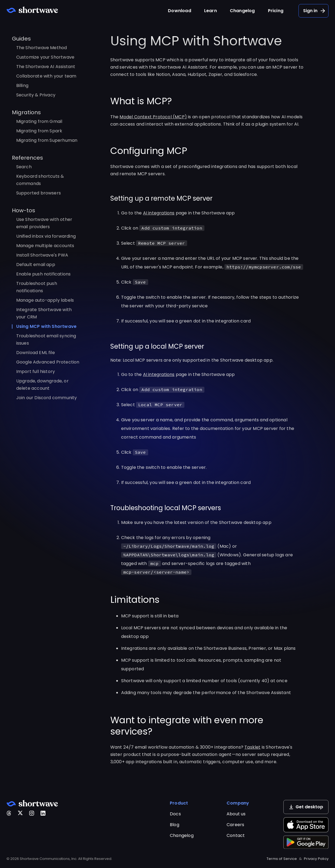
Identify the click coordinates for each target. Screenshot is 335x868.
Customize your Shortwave (45, 57)
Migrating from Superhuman (47, 140)
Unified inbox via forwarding (46, 236)
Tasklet (252, 747)
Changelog (242, 11)
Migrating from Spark (39, 131)
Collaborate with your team (46, 76)
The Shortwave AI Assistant (46, 67)
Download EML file (36, 353)
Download (180, 11)
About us (236, 814)
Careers (235, 825)
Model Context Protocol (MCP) (153, 117)
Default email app (36, 265)
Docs (175, 814)
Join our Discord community (47, 398)
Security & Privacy (36, 95)
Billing (22, 85)
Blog (175, 825)
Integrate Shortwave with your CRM (44, 313)
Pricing (276, 11)
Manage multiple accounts (45, 246)
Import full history (36, 371)
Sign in (315, 11)
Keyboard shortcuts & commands (40, 180)
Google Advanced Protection (48, 362)
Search (24, 167)
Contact (236, 835)
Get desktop (306, 807)
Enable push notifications (44, 274)
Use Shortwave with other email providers (44, 223)
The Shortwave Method (42, 48)
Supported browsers (39, 193)
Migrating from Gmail (39, 121)
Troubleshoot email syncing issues (46, 339)
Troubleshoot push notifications (37, 287)
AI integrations (159, 213)
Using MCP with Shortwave (47, 326)
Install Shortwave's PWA (42, 255)
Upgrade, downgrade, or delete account (42, 385)
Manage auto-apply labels (45, 300)
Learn (210, 11)
